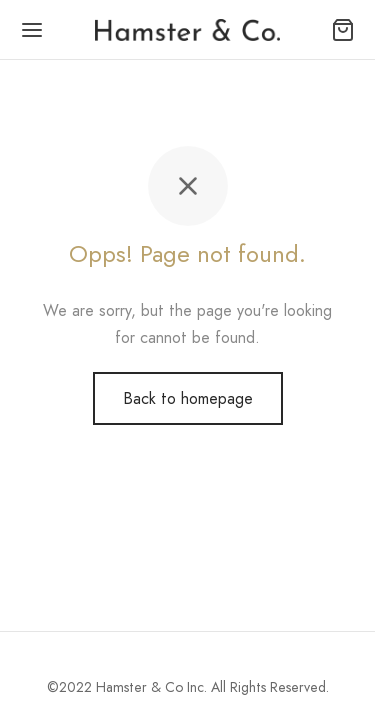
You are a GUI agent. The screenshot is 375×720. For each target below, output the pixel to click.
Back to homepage (188, 398)
